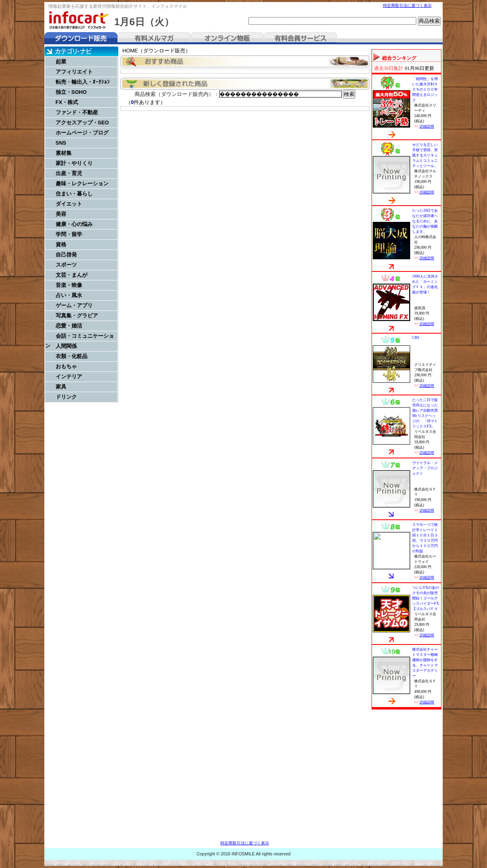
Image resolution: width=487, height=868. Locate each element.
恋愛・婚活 (69, 326)
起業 (61, 62)
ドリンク (66, 397)
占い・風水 (69, 295)
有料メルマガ (154, 38)
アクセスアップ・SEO (82, 123)
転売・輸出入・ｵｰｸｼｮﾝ (83, 82)
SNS (61, 143)
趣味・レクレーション (82, 183)
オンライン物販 (227, 38)
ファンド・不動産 (77, 112)
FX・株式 (67, 102)
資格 (61, 244)
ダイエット (69, 204)
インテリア (69, 376)
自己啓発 (66, 255)
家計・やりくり (74, 163)
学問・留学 (69, 234)
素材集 (64, 153)
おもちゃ (66, 366)
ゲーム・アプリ (74, 305)
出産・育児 (69, 173)
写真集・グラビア (77, 316)
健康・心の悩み (74, 224)
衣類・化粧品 (72, 356)
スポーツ (66, 265)
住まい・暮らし (74, 194)
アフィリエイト (74, 72)
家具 (61, 387)
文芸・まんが (72, 275)
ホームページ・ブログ (82, 133)
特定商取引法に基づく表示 (407, 5)
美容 (61, 214)
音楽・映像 (69, 285)
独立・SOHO (71, 92)
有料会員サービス (300, 38)
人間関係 (66, 346)
